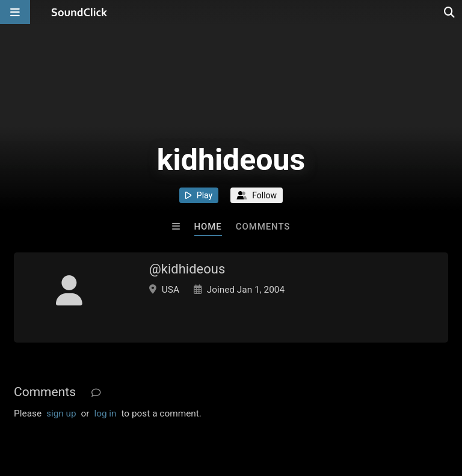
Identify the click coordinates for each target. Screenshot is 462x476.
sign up (61, 413)
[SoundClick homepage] (79, 12)
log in (105, 413)
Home (208, 227)
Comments (263, 227)
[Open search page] (450, 12)
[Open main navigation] (15, 12)
